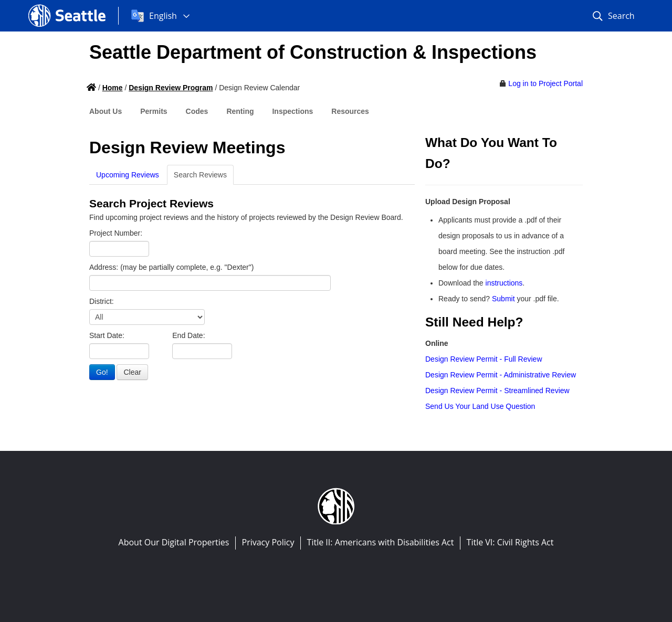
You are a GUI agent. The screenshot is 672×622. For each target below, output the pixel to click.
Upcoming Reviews (128, 175)
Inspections (292, 111)
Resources (350, 111)
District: (102, 301)
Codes (197, 111)
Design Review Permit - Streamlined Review (497, 391)
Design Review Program (171, 88)
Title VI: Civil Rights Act (510, 542)
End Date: (188, 335)
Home (113, 88)
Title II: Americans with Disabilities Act (381, 542)
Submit (503, 299)
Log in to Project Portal (545, 83)
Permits (154, 111)
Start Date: (107, 335)
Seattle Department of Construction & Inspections (313, 52)
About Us (106, 111)
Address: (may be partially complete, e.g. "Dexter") (171, 267)
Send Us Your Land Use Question (480, 406)
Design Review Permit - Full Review (484, 359)
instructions (504, 283)
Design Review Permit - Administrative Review (501, 375)
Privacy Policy (268, 542)
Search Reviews (200, 175)
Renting (240, 111)
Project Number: (116, 233)
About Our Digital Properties (174, 542)
